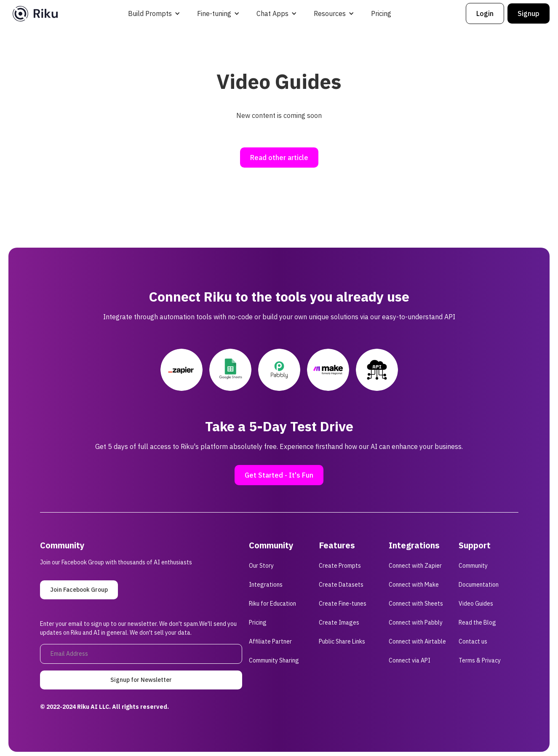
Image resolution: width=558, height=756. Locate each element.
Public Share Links (342, 641)
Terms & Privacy (480, 660)
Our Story (261, 566)
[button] (154, 13)
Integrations (266, 585)
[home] (35, 14)
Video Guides (476, 604)
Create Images (339, 622)
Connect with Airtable (417, 641)
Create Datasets (341, 585)
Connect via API (410, 660)
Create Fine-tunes (343, 604)
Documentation (479, 585)
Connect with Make (414, 585)
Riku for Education (272, 604)
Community (473, 566)
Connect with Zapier (415, 566)
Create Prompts (340, 566)
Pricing (381, 13)
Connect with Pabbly (416, 622)
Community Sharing (274, 660)
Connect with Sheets (416, 604)
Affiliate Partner (270, 641)
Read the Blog (477, 622)
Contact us (473, 641)
